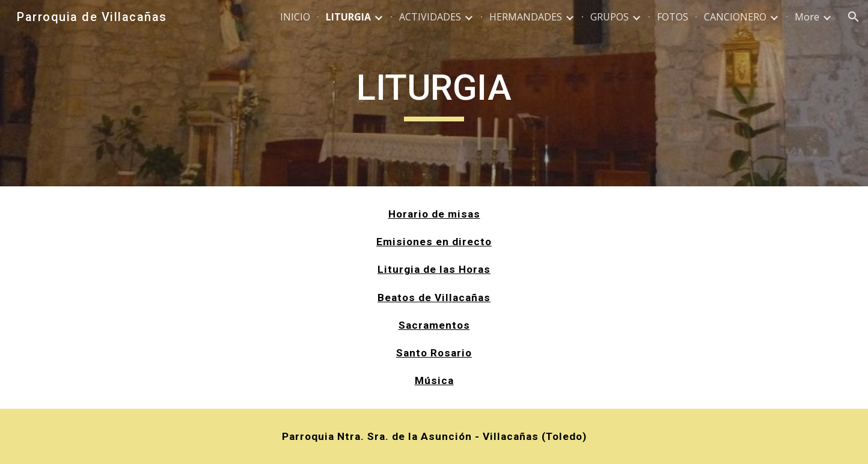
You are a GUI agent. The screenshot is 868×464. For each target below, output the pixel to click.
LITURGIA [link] (348, 17)
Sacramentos (434, 325)
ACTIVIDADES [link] (430, 17)
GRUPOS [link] (610, 17)
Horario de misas (434, 214)
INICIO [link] (295, 17)
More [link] (807, 17)
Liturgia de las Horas (434, 269)
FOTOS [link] (673, 17)
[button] (854, 17)
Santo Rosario (434, 353)
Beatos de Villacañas (434, 298)
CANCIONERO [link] (735, 17)
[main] (434, 93)
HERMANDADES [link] (526, 17)
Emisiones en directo (434, 242)
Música (434, 380)
